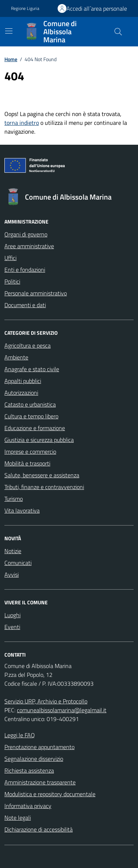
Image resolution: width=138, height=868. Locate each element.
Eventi (12, 627)
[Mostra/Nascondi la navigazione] (9, 31)
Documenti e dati (25, 305)
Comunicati (18, 563)
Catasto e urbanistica (30, 404)
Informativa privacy (28, 806)
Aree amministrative (29, 246)
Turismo (14, 499)
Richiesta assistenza (29, 770)
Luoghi (12, 615)
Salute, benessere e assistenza (42, 475)
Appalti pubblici (23, 381)
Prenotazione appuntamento (39, 747)
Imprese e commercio (30, 451)
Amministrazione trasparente (40, 782)
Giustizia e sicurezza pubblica (39, 440)
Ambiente (16, 357)
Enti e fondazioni (25, 270)
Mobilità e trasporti (27, 463)
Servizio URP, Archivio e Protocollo (46, 701)
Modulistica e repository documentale (50, 794)
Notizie (13, 551)
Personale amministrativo (36, 293)
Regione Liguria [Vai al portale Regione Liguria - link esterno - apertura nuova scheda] (25, 8)
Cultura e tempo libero (31, 416)
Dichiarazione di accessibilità (39, 829)
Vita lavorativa (22, 510)
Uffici (10, 258)
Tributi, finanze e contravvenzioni (44, 487)
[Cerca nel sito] (118, 32)
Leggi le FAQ (20, 735)
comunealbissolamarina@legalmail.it (62, 710)
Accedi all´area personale (97, 8)
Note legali (18, 818)
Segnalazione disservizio (34, 759)
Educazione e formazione (35, 428)
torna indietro (22, 123)
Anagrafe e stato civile (32, 369)
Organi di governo (26, 234)
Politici (12, 281)
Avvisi (12, 574)
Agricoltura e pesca (28, 345)
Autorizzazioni (21, 393)
